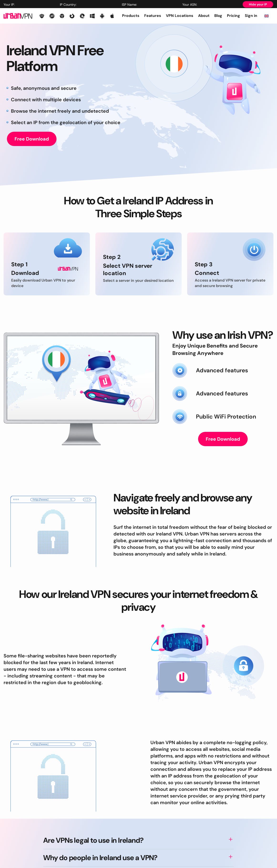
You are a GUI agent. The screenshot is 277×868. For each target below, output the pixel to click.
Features (153, 16)
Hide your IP (258, 4)
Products (131, 16)
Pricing (233, 16)
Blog (218, 16)
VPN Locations (180, 16)
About (204, 16)
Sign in (251, 16)
